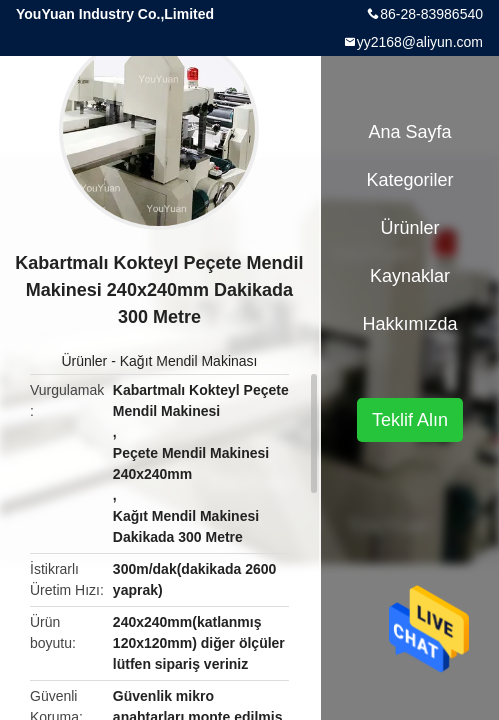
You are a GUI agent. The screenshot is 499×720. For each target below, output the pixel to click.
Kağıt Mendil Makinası (189, 361)
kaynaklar (410, 276)
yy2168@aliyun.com (420, 42)
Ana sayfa (409, 132)
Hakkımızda (409, 324)
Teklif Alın (410, 420)
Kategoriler (409, 180)
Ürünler (84, 361)
